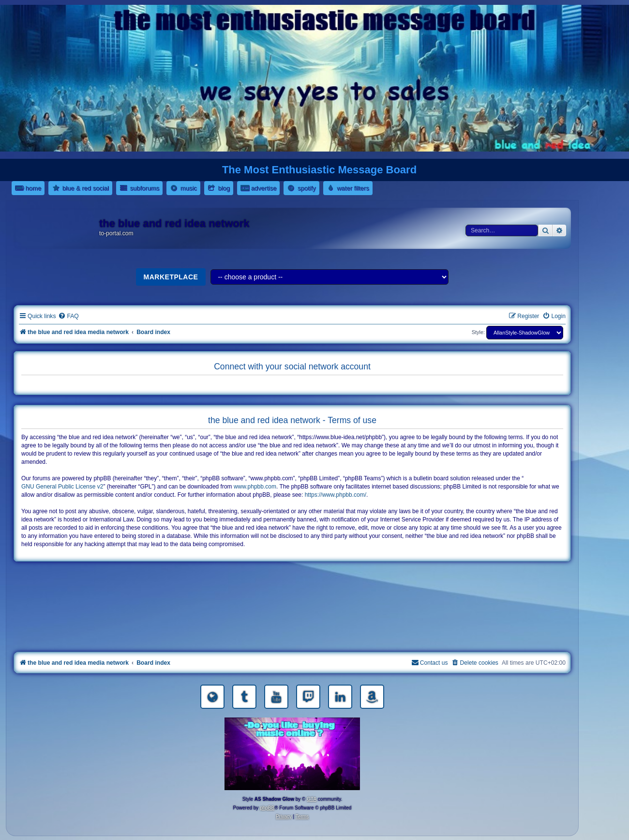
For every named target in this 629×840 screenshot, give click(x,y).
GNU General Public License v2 (62, 487)
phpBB (267, 808)
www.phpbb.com (255, 487)
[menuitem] (68, 316)
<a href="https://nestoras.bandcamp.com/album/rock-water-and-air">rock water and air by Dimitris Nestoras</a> (292, 609)
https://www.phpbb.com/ (336, 495)
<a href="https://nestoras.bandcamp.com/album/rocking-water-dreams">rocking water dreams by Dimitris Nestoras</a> (292, 581)
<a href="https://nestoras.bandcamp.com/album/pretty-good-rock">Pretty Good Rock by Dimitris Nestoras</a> (292, 636)
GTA (312, 799)
